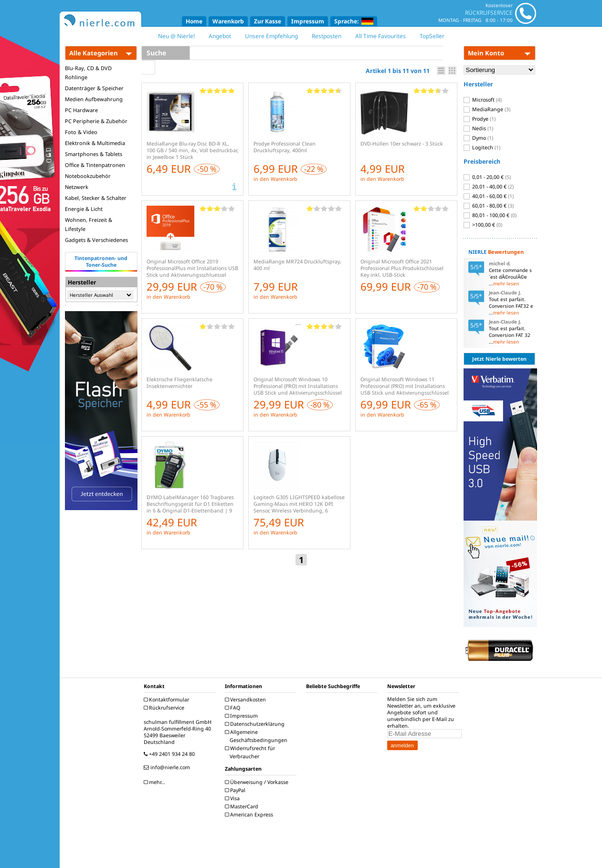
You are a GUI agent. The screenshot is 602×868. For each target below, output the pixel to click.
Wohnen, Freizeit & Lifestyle (89, 224)
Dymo (478, 138)
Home (194, 21)
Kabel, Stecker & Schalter (96, 198)
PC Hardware (81, 110)
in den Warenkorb (275, 179)
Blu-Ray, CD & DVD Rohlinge (88, 73)
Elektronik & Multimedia (95, 143)
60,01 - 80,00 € (489, 206)
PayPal (236, 790)
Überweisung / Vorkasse (258, 782)
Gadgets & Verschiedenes (96, 240)
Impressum (308, 21)
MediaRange (487, 109)
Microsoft (483, 100)
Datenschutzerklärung (256, 724)
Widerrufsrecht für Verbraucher (251, 752)
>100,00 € (483, 225)
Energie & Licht (84, 209)
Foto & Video (81, 132)
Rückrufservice (165, 708)
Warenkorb (228, 21)
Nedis (478, 128)
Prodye (480, 119)
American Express (250, 815)
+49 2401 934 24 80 (170, 754)
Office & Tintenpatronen (95, 165)
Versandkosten (247, 700)
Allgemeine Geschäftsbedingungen (257, 736)
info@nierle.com (168, 767)
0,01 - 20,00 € (487, 177)
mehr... (156, 782)
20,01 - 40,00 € (489, 187)
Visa (233, 798)
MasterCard (243, 806)
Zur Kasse (268, 21)
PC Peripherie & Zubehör (96, 121)
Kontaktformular (168, 700)
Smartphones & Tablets (94, 154)
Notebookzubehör (88, 176)
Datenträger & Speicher (94, 88)
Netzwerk (77, 187)
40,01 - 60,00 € (489, 196)
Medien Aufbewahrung (94, 99)
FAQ (234, 708)
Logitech (482, 147)
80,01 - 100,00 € (490, 215)
